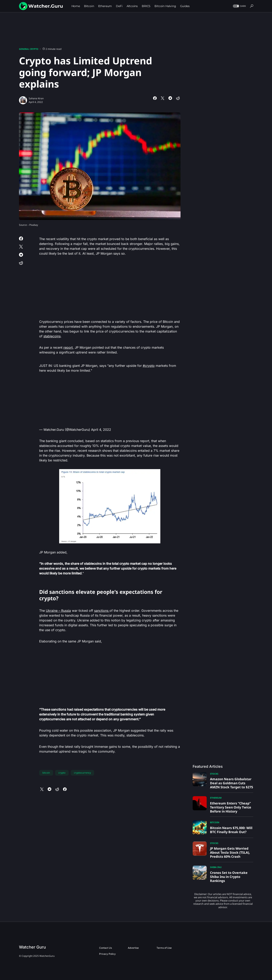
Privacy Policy (107, 954)
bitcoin (46, 773)
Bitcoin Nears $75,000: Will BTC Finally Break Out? (231, 830)
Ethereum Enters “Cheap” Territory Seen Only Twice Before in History (231, 807)
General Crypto (29, 49)
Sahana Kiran (36, 98)
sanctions (102, 611)
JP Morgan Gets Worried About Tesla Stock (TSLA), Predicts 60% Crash (230, 852)
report (68, 347)
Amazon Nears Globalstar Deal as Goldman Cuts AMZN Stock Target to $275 (232, 783)
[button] (239, 6)
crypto (62, 773)
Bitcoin (215, 822)
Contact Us (106, 948)
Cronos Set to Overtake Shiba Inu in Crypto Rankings (229, 877)
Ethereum (216, 798)
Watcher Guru (32, 947)
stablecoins (52, 336)
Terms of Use (164, 948)
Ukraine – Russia (58, 611)
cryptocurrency (82, 773)
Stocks (214, 774)
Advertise (133, 948)
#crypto (149, 366)
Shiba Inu (216, 867)
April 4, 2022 (101, 430)
